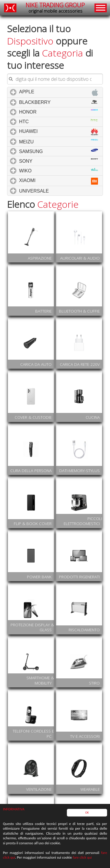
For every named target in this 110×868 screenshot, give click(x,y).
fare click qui (82, 858)
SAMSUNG (59, 151)
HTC (59, 121)
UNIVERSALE (59, 191)
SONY (59, 161)
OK (87, 813)
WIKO (59, 171)
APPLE (59, 92)
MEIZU (59, 142)
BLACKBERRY (60, 102)
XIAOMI (59, 181)
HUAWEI (59, 132)
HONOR (59, 112)
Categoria (62, 53)
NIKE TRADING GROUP (55, 8)
